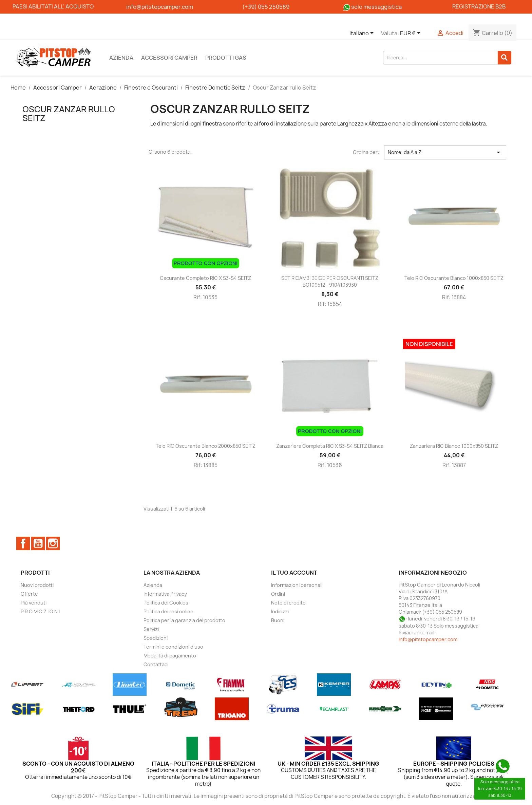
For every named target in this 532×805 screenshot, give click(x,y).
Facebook (23, 543)
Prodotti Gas (226, 58)
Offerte (29, 594)
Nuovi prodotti (37, 585)
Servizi (151, 629)
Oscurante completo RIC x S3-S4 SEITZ (205, 278)
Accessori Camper (169, 58)
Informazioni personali (297, 585)
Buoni (278, 620)
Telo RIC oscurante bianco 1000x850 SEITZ (454, 278)
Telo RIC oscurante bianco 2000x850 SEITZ (206, 446)
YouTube (38, 543)
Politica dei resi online (168, 611)
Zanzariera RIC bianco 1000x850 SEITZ (454, 446)
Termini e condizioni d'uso (173, 647)
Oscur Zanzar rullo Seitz (69, 114)
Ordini (278, 594)
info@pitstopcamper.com (428, 639)
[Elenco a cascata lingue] (363, 34)
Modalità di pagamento (170, 656)
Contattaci (156, 664)
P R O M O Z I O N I (40, 611)
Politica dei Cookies (166, 603)
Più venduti (34, 603)
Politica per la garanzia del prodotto (184, 620)
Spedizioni (156, 638)
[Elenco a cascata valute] (411, 34)
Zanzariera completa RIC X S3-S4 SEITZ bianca (330, 446)
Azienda (121, 58)
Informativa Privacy (165, 594)
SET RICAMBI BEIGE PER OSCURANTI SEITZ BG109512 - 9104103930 (330, 281)
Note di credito (288, 603)
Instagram (53, 543)
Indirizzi (280, 611)
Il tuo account (294, 573)
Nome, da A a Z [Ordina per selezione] (445, 152)
